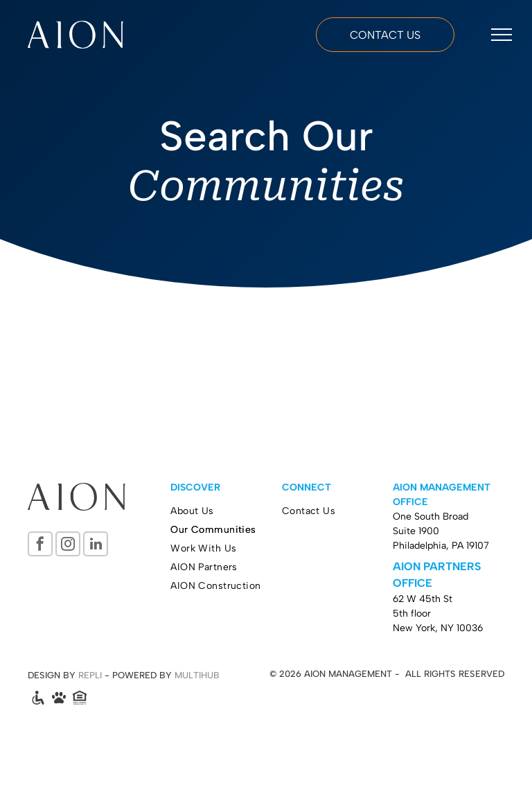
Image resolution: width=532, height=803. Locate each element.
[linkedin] (96, 546)
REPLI (90, 675)
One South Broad (431, 517)
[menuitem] (226, 511)
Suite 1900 (416, 531)
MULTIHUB (197, 675)
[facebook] (40, 546)
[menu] (502, 35)
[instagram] (68, 546)
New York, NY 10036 (438, 628)
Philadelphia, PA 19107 (441, 546)
